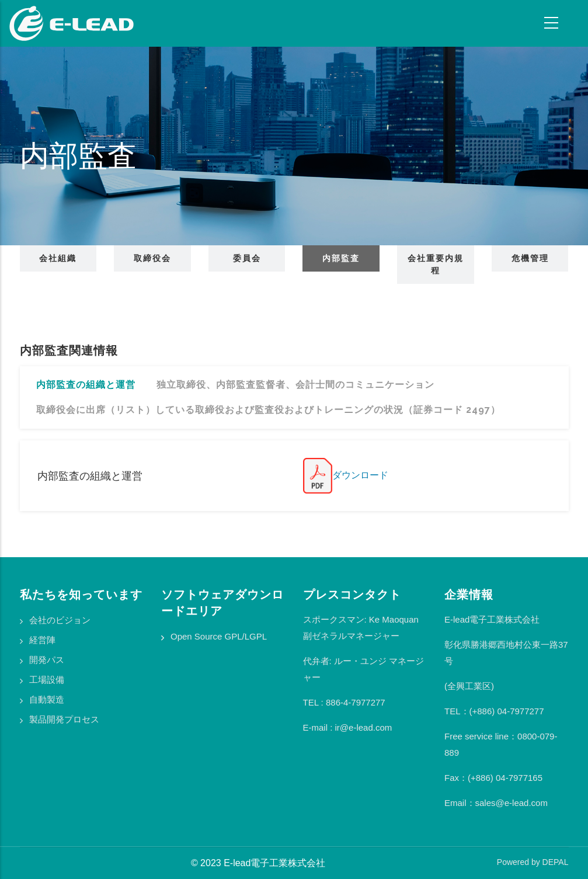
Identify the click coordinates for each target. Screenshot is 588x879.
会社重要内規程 (436, 264)
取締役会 (152, 258)
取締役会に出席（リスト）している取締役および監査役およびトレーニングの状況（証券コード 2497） (268, 410)
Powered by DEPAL (533, 862)
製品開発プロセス (64, 719)
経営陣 (42, 640)
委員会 (247, 258)
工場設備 (47, 680)
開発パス (47, 660)
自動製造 (47, 699)
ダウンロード (346, 475)
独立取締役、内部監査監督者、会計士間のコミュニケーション (295, 385)
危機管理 (530, 258)
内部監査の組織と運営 (86, 385)
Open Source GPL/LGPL (219, 636)
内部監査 (341, 258)
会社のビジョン (60, 620)
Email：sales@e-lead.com (496, 803)
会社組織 (58, 258)
